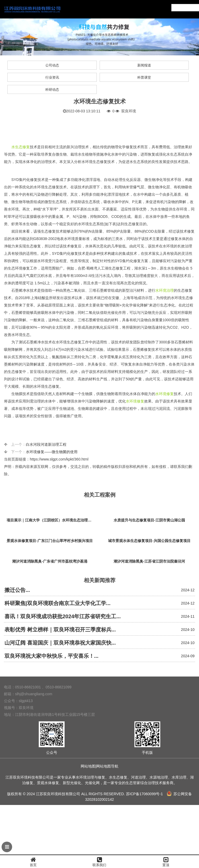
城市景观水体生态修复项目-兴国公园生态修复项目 (149, 541)
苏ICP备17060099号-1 (144, 794)
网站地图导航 (107, 766)
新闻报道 (144, 65)
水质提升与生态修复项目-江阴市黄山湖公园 (149, 520)
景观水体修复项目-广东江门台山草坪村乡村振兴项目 (50, 541)
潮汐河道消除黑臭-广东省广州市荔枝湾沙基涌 (50, 561)
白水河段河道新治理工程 (46, 444)
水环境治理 (164, 290)
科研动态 (52, 90)
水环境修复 (164, 394)
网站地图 (88, 766)
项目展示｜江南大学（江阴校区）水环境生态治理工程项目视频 (51, 520)
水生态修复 (21, 147)
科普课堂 (144, 77)
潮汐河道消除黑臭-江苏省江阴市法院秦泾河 (149, 561)
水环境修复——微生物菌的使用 (52, 452)
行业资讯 (52, 77)
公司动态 (52, 65)
